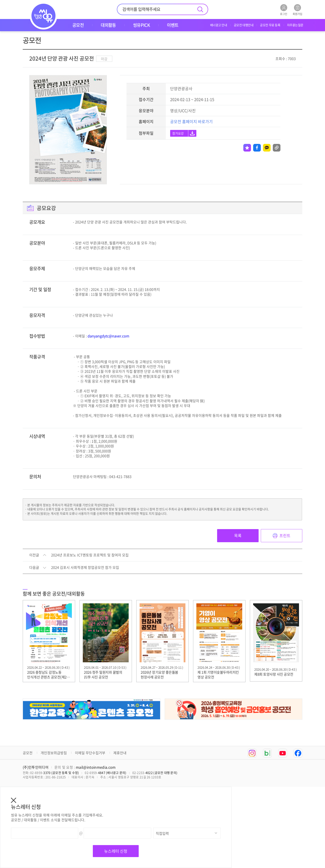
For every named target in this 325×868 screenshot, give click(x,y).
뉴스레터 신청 (116, 851)
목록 (238, 536)
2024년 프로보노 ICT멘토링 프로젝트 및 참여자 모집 (90, 555)
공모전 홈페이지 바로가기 (191, 122)
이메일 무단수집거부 (90, 753)
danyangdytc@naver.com (108, 336)
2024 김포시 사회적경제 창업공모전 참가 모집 (85, 568)
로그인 (284, 10)
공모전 (28, 753)
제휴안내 (120, 753)
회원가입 (297, 10)
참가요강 (178, 133)
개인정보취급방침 (54, 753)
